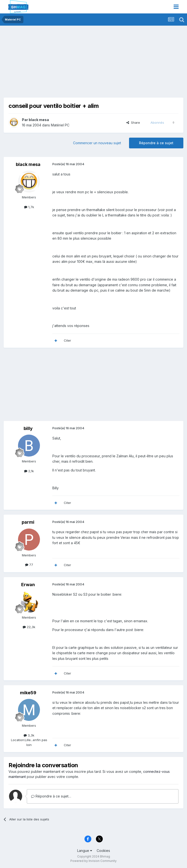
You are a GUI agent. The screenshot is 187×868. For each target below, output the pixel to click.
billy (28, 428)
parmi (28, 522)
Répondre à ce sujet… (51, 796)
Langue (85, 851)
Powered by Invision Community (93, 861)
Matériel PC (60, 125)
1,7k (29, 207)
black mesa (39, 120)
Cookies (103, 851)
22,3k (29, 627)
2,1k (29, 471)
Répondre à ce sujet (156, 143)
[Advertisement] (61, 63)
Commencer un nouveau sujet (97, 143)
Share (133, 123)
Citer (67, 340)
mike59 (28, 693)
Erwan (28, 585)
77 (29, 565)
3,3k (29, 735)
